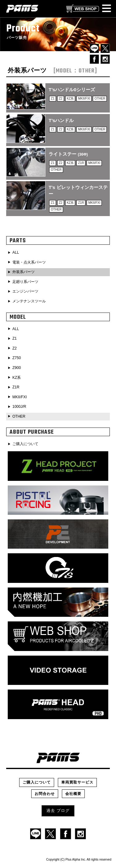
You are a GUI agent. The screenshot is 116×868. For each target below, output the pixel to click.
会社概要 (73, 794)
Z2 (15, 348)
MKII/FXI (20, 397)
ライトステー (68, 154)
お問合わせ (45, 794)
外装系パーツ (24, 272)
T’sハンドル (61, 120)
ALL (16, 252)
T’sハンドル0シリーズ (72, 90)
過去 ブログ (58, 811)
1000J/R (19, 407)
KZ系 (17, 378)
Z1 (15, 338)
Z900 (17, 368)
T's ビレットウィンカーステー (78, 190)
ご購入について (25, 444)
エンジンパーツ (25, 291)
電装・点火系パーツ (29, 262)
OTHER (19, 416)
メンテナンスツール (29, 301)
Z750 (17, 358)
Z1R (16, 387)
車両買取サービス (77, 782)
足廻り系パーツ (25, 282)
